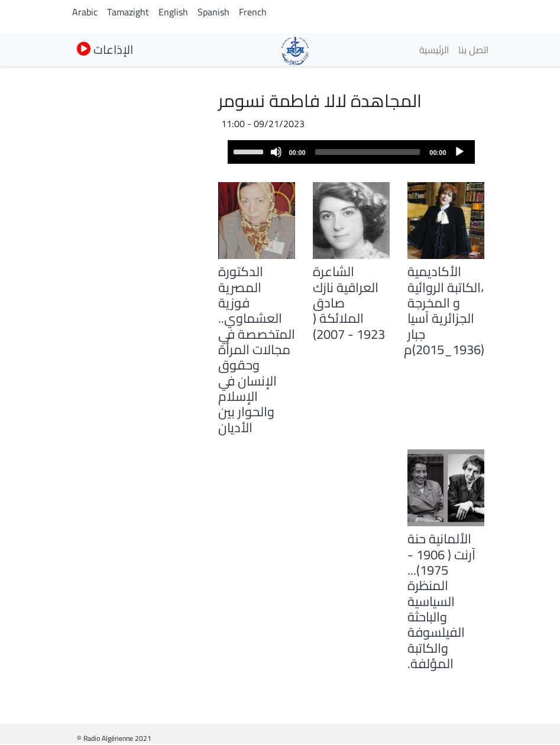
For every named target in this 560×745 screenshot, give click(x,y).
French (253, 12)
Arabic (85, 12)
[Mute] (276, 152)
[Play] (459, 152)
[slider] (368, 152)
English (173, 12)
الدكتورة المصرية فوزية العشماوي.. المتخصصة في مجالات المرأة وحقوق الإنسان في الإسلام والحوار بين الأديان (257, 349)
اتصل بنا (473, 50)
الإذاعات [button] (105, 49)
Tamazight (128, 12)
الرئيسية (434, 50)
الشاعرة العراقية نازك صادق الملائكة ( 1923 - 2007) (349, 302)
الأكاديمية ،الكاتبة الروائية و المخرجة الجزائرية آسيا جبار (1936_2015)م (444, 310)
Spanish (213, 12)
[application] (351, 152)
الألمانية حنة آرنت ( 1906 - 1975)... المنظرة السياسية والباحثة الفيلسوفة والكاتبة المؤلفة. (441, 601)
